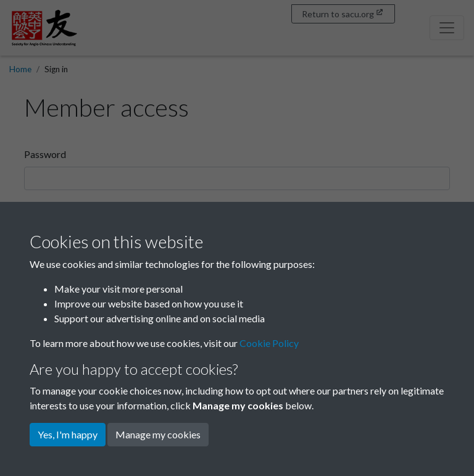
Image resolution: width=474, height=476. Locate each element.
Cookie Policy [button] (269, 343)
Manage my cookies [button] (158, 434)
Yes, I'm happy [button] (68, 434)
